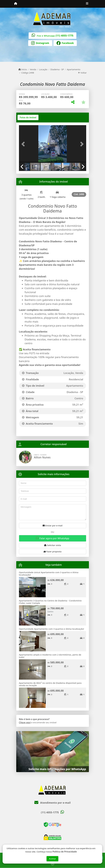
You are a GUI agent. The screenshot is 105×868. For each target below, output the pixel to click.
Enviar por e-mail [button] (53, 525)
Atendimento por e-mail (52, 803)
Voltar (82, 73)
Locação (43, 69)
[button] (24, 144)
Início (23, 69)
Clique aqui (25, 722)
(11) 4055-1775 (65, 36)
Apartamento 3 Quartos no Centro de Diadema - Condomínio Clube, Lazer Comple (50, 602)
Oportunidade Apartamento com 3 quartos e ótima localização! (52, 629)
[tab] (28, 117)
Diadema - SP (57, 69)
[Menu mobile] (16, 4)
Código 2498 (28, 73)
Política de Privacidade (65, 851)
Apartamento (74, 69)
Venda (33, 69)
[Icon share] (40, 43)
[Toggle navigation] (87, 4)
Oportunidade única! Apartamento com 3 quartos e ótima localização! (49, 574)
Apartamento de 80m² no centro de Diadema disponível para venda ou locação (50, 684)
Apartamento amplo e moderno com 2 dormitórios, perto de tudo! (50, 656)
